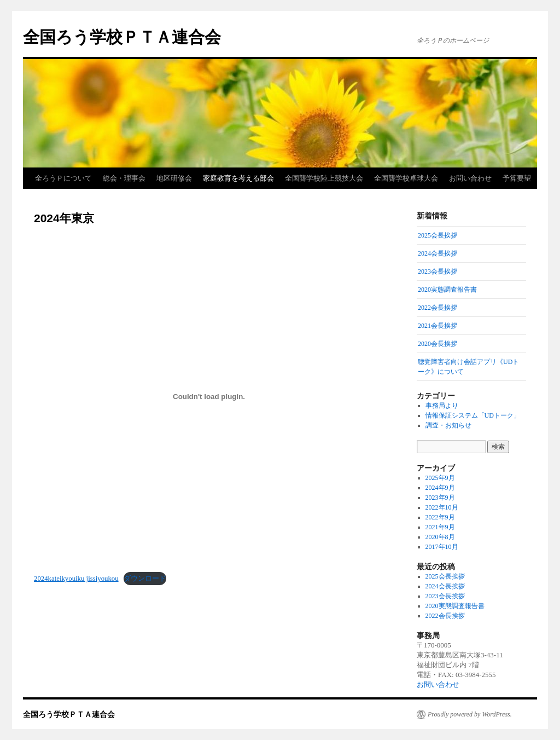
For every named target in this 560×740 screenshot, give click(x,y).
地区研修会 (174, 178)
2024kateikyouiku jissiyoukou (76, 579)
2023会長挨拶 (445, 596)
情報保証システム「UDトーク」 (473, 415)
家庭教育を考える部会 (238, 178)
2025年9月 (440, 478)
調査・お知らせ (448, 425)
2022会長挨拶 (445, 616)
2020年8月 (440, 537)
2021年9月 (440, 527)
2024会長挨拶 (445, 586)
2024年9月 (440, 488)
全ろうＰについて (63, 178)
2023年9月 (440, 498)
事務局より (442, 406)
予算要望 (517, 178)
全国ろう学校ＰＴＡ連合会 (122, 37)
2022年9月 (440, 517)
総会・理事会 (124, 178)
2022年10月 (442, 507)
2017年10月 (442, 547)
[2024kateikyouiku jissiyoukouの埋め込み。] (209, 396)
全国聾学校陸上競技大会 (324, 178)
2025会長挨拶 (445, 576)
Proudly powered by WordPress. (470, 714)
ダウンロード (145, 579)
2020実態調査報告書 (455, 606)
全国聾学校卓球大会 (406, 178)
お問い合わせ (470, 178)
